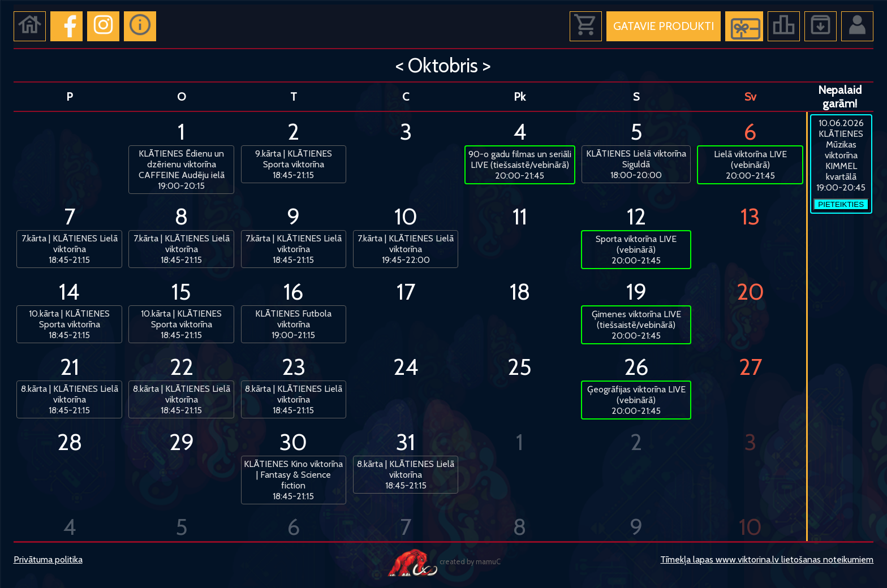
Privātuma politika (48, 559)
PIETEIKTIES (841, 204)
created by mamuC (443, 562)
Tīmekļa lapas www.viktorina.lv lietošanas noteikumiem (767, 559)
